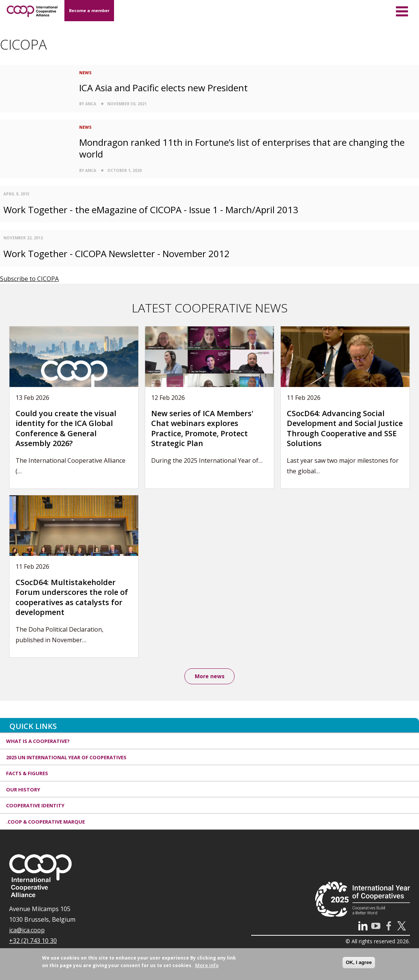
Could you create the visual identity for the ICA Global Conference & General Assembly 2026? (66, 428)
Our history (23, 790)
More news (210, 676)
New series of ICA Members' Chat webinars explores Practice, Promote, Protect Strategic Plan (202, 428)
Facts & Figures (27, 774)
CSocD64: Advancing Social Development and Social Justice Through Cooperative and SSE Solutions (345, 428)
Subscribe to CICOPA (29, 279)
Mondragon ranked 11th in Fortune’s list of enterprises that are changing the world (242, 148)
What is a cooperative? (38, 742)
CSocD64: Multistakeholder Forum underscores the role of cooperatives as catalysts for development (72, 597)
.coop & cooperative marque (45, 822)
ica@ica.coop (27, 931)
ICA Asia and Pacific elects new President (163, 88)
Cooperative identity (35, 806)
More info (207, 965)
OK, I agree (359, 962)
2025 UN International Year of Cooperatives (66, 758)
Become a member (89, 10)
